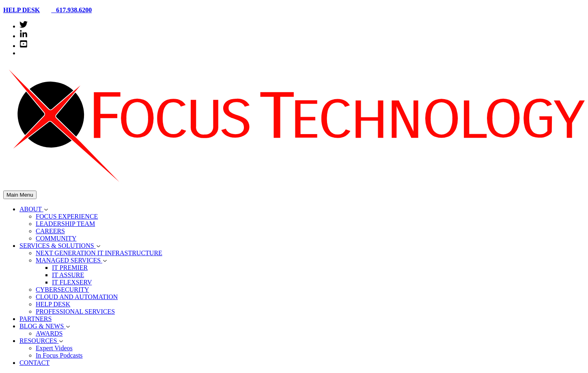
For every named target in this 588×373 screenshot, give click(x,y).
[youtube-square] (24, 46)
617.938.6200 (68, 10)
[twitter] (24, 26)
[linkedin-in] (24, 36)
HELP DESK (22, 10)
